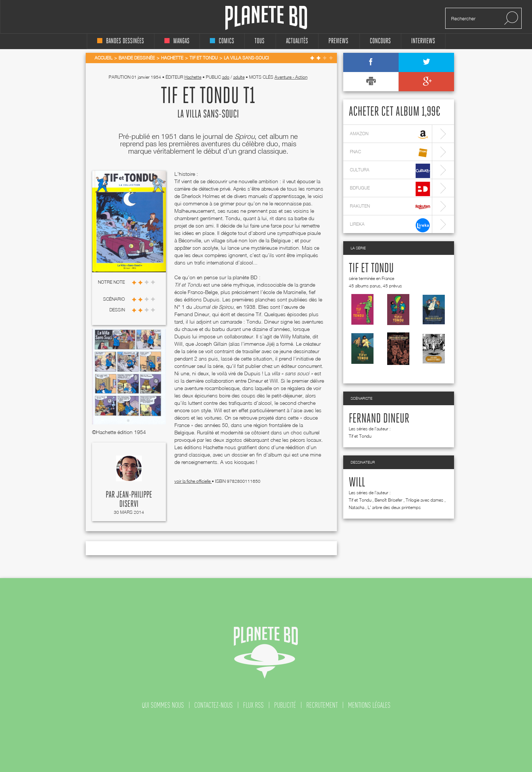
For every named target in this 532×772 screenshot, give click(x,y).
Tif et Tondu (371, 269)
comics (222, 41)
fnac (390, 153)
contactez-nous (214, 705)
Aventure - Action (291, 77)
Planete (266, 18)
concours (380, 41)
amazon (390, 135)
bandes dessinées (121, 41)
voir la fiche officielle (193, 481)
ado (226, 77)
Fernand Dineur (379, 419)
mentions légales (369, 705)
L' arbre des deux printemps (394, 507)
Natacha (357, 507)
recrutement (322, 705)
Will (357, 483)
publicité (285, 705)
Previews (338, 41)
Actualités (297, 41)
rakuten (390, 207)
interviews (423, 41)
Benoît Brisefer (388, 500)
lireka (390, 225)
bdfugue (390, 189)
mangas (177, 41)
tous (260, 41)
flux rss (253, 705)
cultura (390, 171)
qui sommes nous (163, 705)
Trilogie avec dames (424, 500)
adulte (239, 77)
